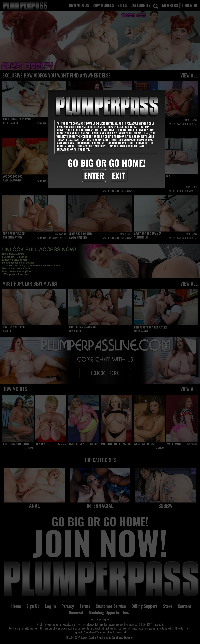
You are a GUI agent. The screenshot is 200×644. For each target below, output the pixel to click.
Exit (119, 175)
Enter (94, 175)
